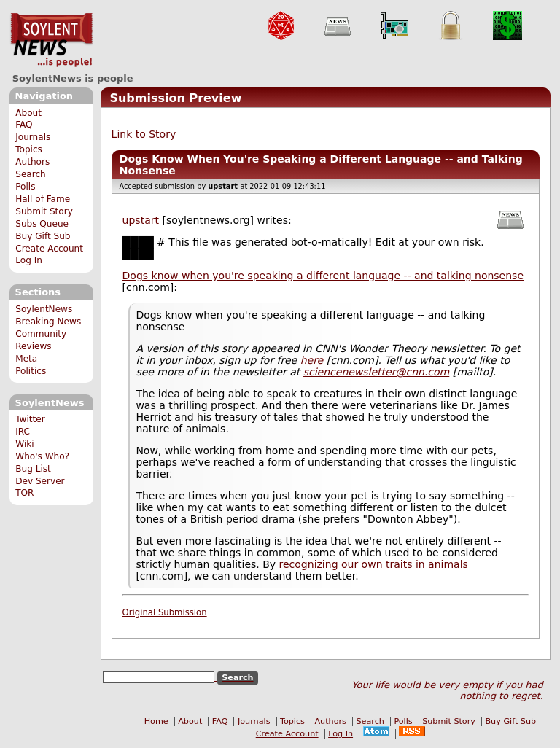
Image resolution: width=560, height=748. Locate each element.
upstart (141, 220)
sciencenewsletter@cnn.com (377, 372)
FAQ (24, 125)
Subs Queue (42, 224)
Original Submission (165, 612)
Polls (25, 187)
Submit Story (44, 211)
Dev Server (40, 481)
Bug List (33, 469)
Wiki (24, 444)
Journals (33, 137)
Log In (29, 260)
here (312, 360)
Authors (32, 162)
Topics (29, 149)
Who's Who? (42, 456)
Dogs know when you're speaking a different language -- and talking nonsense (323, 276)
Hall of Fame (43, 199)
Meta (26, 359)
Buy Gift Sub (43, 236)
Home (156, 721)
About (28, 113)
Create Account (49, 249)
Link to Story (144, 134)
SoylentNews (51, 40)
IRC (23, 432)
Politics (31, 371)
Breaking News (48, 322)
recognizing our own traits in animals (374, 564)
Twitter (30, 419)
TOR (24, 493)
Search (31, 174)
